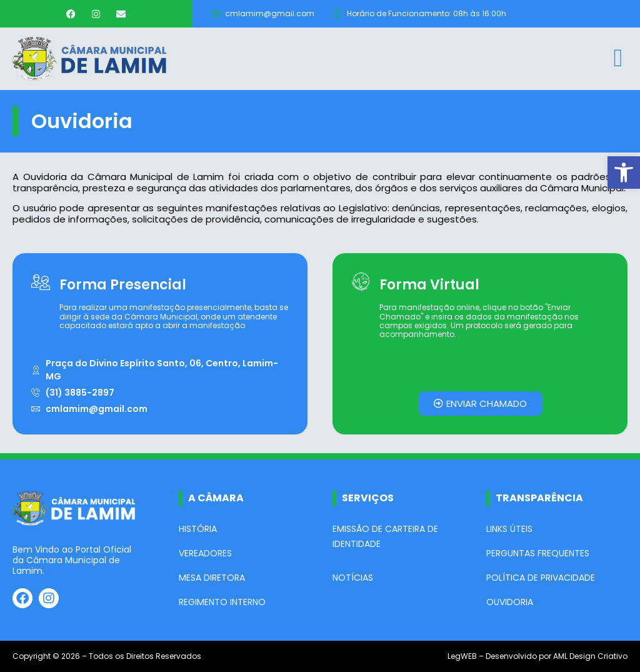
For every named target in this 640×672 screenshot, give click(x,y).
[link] (624, 173)
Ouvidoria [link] (510, 602)
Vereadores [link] (205, 553)
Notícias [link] (353, 578)
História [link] (198, 529)
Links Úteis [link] (509, 529)
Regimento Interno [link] (222, 602)
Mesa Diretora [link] (212, 578)
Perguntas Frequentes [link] (538, 553)
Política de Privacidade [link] (541, 578)
